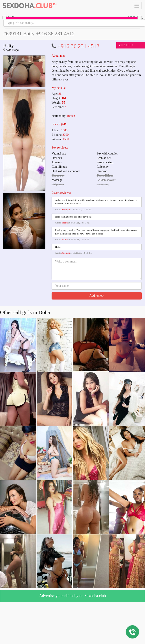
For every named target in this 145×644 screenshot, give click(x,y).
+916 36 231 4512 (78, 46)
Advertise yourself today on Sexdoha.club (72, 596)
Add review (97, 296)
